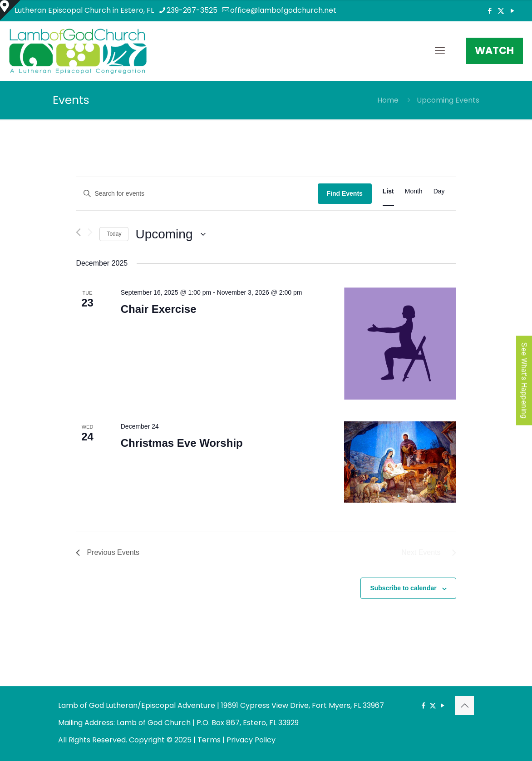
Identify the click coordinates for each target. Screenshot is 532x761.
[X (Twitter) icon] (501, 11)
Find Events (345, 193)
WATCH (494, 51)
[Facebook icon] (490, 11)
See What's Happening (524, 381)
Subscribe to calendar (403, 588)
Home (388, 100)
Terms (209, 740)
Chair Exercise (159, 309)
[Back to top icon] (464, 706)
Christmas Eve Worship (182, 443)
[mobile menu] (440, 51)
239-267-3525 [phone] (192, 10)
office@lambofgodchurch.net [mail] (283, 10)
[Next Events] (90, 232)
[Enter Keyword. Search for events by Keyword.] (197, 194)
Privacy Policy (251, 740)
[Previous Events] (78, 232)
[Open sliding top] (10, 10)
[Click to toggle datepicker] (170, 234)
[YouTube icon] (512, 11)
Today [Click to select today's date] (114, 234)
